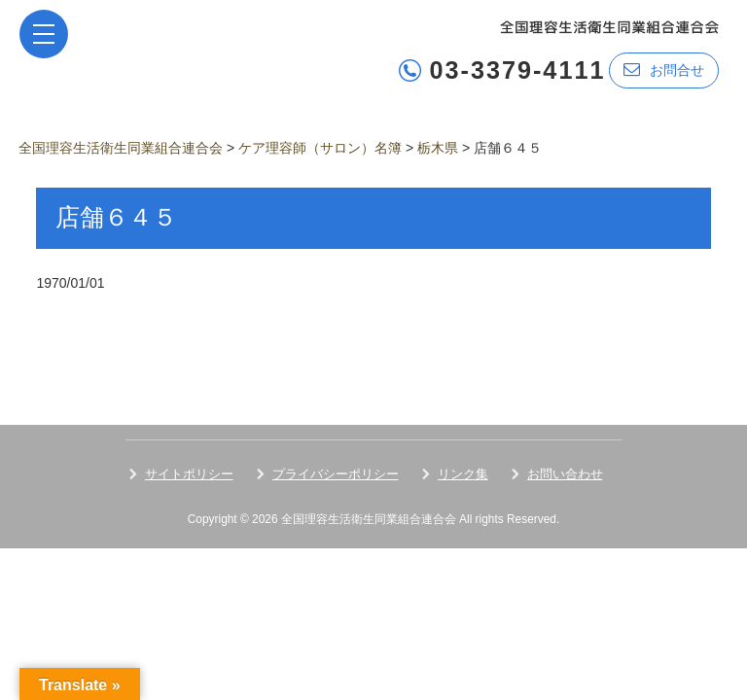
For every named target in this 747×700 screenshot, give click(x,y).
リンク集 (463, 474)
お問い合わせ (565, 474)
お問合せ (664, 70)
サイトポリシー (189, 474)
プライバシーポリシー (336, 474)
